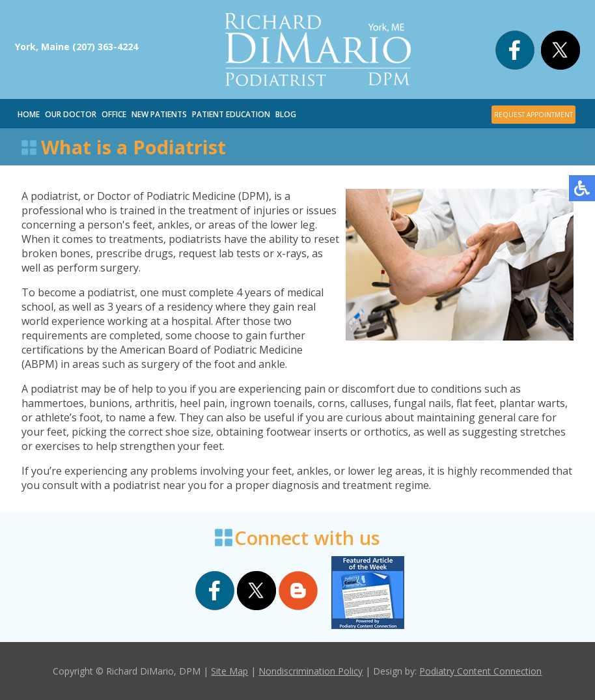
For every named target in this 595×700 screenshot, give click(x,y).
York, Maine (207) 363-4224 (76, 47)
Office (114, 114)
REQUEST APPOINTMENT (533, 115)
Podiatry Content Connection (480, 671)
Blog (286, 114)
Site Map (229, 671)
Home (29, 114)
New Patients (159, 114)
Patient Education (231, 114)
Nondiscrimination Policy (311, 671)
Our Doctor (71, 114)
